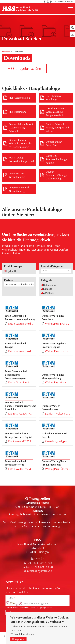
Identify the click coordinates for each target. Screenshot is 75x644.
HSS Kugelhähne (18, 112)
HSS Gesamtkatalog (19, 98)
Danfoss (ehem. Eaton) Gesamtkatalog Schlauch (21, 127)
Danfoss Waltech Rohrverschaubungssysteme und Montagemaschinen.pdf (21, 414)
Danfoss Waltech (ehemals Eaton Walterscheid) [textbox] (19, 284)
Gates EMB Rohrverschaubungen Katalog (57, 159)
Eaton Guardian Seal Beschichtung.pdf (21, 382)
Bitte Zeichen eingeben (36, 603)
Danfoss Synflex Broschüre (54, 143)
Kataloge (48, 289)
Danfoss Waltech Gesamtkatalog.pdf (58, 414)
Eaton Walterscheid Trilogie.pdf (21, 351)
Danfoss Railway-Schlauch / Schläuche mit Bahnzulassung (20, 143)
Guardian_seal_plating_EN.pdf (58, 441)
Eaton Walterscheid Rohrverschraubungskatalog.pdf (21, 324)
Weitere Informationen (22, 634)
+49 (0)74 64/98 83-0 (39, 563)
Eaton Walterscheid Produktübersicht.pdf (21, 469)
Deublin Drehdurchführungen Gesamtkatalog (57, 175)
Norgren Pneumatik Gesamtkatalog (19, 189)
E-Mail (10, 598)
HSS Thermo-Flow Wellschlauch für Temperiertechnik (55, 112)
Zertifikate (48, 293)
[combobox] (56, 271)
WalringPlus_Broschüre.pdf (58, 324)
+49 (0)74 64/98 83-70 (39, 567)
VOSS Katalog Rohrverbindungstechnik (22, 159)
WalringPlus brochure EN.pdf (58, 351)
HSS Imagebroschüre (24, 68)
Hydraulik (11, 271)
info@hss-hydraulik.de (39, 571)
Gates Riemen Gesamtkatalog (17, 175)
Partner (9, 280)
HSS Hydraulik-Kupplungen (54, 98)
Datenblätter (50, 285)
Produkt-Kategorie (52, 266)
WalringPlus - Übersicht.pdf (58, 469)
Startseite (6, 52)
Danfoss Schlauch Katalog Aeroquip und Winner (57, 127)
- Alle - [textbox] (45, 270)
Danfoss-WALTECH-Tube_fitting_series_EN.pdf (21, 441)
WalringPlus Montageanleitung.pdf (58, 382)
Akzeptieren (18, 640)
